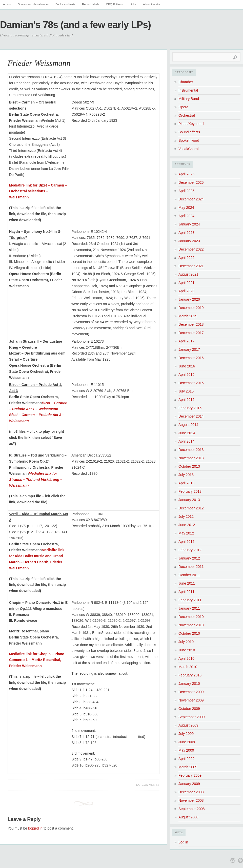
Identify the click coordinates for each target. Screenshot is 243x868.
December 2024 (191, 199)
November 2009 (191, 700)
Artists (7, 4)
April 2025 (186, 191)
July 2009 (186, 734)
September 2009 (192, 717)
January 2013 (189, 500)
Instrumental (188, 90)
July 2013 (186, 475)
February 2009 (190, 775)
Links (133, 4)
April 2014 (186, 441)
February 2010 (190, 675)
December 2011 (191, 567)
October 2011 (189, 575)
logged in (35, 828)
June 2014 (187, 433)
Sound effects (189, 132)
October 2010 (189, 633)
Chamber (186, 82)
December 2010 (191, 617)
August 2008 (188, 817)
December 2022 (191, 249)
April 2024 (186, 216)
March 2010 (188, 667)
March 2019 (188, 316)
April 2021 (186, 283)
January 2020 (189, 299)
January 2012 (189, 558)
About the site (151, 4)
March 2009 (188, 767)
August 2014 (188, 425)
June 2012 (187, 525)
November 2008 (191, 800)
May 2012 (186, 533)
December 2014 (191, 416)
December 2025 (191, 182)
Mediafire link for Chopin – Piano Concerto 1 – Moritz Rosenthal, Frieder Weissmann (37, 660)
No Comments (148, 785)
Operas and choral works (33, 4)
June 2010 (187, 650)
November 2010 (191, 625)
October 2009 (189, 709)
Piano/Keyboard (191, 124)
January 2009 (189, 784)
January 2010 (189, 684)
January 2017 (189, 349)
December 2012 (191, 508)
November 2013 (191, 458)
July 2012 (186, 516)
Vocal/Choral (188, 149)
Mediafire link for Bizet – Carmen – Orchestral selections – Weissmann (38, 191)
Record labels (90, 4)
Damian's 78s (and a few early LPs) (75, 25)
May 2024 (186, 208)
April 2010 (186, 658)
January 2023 (189, 241)
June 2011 (187, 583)
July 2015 (186, 391)
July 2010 (186, 642)
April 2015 (186, 400)
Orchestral (187, 115)
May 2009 (186, 750)
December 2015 (191, 383)
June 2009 (187, 742)
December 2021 (191, 266)
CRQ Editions (115, 4)
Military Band (189, 99)
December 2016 (191, 358)
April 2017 (186, 341)
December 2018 (191, 324)
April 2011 (186, 592)
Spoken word (189, 140)
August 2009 (188, 725)
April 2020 (186, 291)
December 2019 (191, 308)
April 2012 (186, 542)
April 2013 (186, 483)
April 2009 (186, 759)
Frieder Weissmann (39, 63)
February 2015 (190, 408)
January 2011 (189, 608)
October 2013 (189, 466)
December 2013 (191, 450)
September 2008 (192, 809)
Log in (183, 842)
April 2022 (186, 258)
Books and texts (65, 4)
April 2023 (186, 233)
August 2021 (188, 274)
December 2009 (191, 692)
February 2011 (190, 600)
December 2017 (191, 333)
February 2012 (190, 550)
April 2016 (186, 375)
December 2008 (191, 792)
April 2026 (186, 174)
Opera (183, 107)
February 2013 (190, 491)
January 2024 (189, 224)
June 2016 (187, 366)
